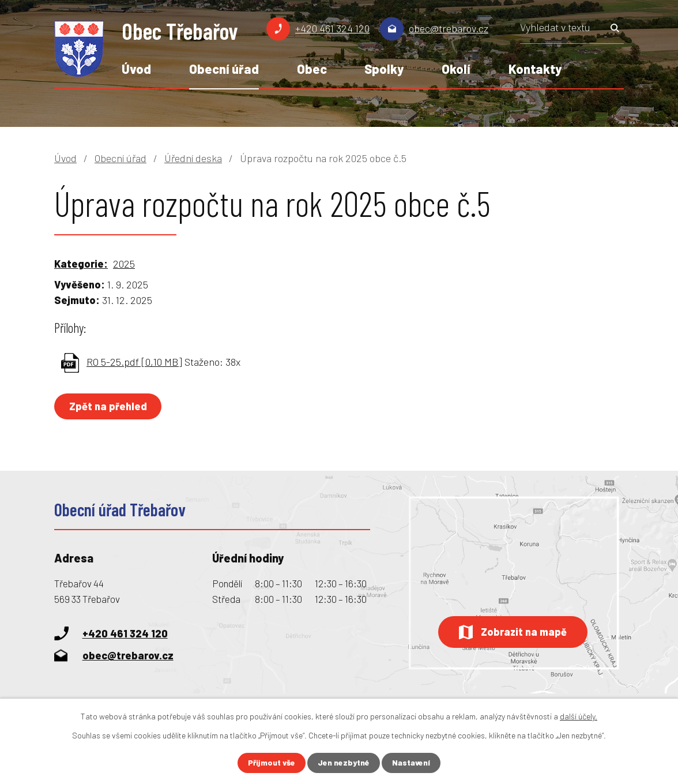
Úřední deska (193, 158)
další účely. (579, 716)
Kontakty (535, 69)
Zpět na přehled (109, 406)
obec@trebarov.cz (449, 28)
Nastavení (412, 763)
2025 (124, 264)
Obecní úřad (224, 69)
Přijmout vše (271, 763)
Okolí (456, 69)
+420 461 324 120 (332, 28)
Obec (312, 69)
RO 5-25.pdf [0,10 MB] (134, 362)
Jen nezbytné (344, 763)
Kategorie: (81, 264)
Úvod (136, 69)
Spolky (384, 69)
